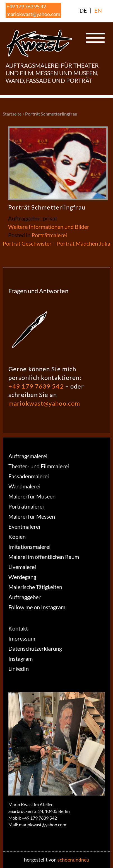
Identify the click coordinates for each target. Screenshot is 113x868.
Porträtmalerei (49, 235)
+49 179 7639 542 (36, 386)
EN (98, 10)
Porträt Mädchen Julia (84, 243)
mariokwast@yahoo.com (33, 14)
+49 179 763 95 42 (26, 6)
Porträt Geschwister (27, 243)
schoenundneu (73, 860)
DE (83, 10)
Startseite (12, 114)
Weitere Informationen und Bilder (49, 227)
